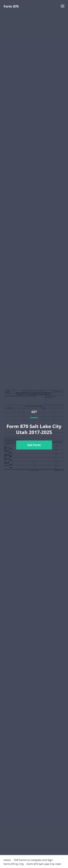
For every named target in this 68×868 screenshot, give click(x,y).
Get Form (34, 445)
